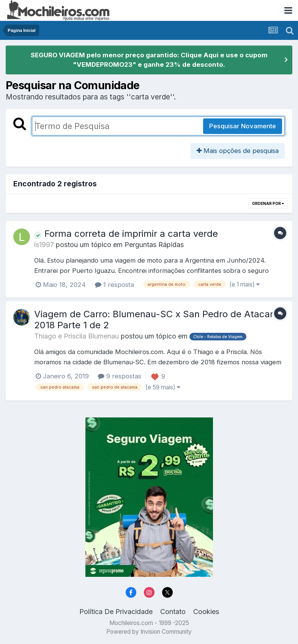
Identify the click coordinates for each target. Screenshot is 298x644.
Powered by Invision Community (149, 632)
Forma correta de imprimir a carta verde (126, 234)
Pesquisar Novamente (243, 126)
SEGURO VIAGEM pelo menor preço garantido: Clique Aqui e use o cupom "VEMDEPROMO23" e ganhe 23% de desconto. (149, 60)
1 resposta (114, 285)
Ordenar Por (268, 203)
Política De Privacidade (116, 612)
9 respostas (120, 376)
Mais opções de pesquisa (238, 151)
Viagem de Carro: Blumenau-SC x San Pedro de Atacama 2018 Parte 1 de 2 (159, 320)
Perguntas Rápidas (154, 245)
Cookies (206, 612)
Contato (173, 612)
